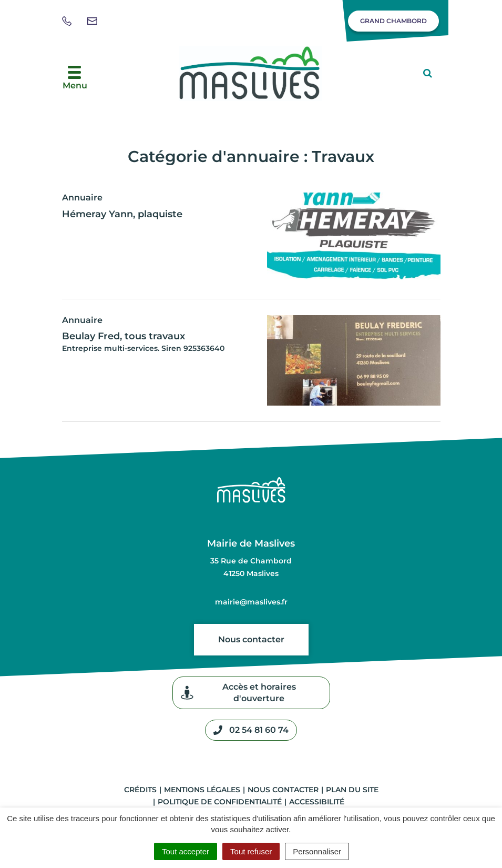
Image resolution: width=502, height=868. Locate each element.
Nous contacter (251, 639)
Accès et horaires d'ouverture (238, 693)
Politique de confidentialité (220, 802)
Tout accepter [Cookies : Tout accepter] (186, 851)
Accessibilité (317, 802)
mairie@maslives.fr (251, 602)
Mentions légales (202, 790)
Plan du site (352, 790)
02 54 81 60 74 (251, 730)
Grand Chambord (393, 21)
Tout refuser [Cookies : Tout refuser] (251, 851)
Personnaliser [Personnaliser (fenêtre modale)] (317, 851)
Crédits (140, 790)
